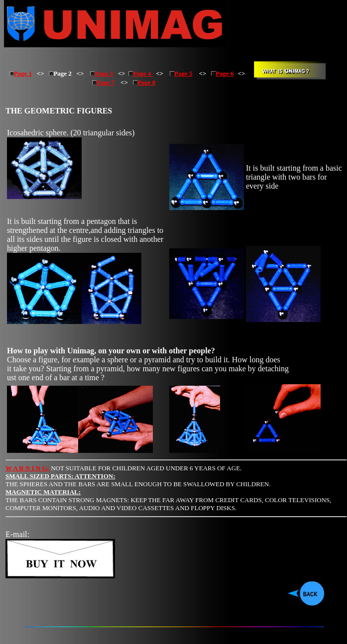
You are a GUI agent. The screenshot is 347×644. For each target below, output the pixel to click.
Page (143, 82)
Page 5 (181, 73)
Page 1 (21, 73)
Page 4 (141, 73)
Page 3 (101, 73)
